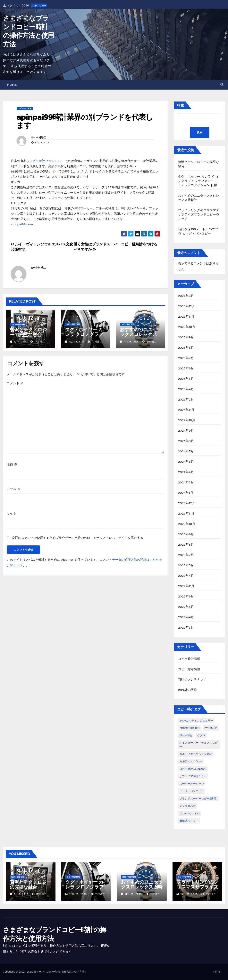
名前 (12, 464)
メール (14, 489)
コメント (15, 383)
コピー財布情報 (189, 669)
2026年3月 (186, 296)
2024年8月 (186, 441)
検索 (181, 105)
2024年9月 (186, 431)
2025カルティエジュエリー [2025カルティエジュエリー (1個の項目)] (196, 720)
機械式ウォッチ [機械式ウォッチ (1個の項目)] (189, 821)
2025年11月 (186, 317)
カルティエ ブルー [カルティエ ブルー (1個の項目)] (191, 761)
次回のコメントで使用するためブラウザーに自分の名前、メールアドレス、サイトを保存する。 (79, 538)
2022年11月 (186, 586)
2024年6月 (186, 462)
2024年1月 (186, 493)
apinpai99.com (22, 224)
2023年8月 (186, 545)
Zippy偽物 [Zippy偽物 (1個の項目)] (186, 735)
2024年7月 (186, 451)
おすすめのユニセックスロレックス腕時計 (138, 334)
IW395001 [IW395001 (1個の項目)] (211, 728)
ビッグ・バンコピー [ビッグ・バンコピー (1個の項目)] (192, 791)
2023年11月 (186, 513)
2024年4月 (186, 472)
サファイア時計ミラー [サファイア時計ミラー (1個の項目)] (193, 776)
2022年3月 (186, 627)
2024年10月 (187, 420)
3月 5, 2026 (21, 894)
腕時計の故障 (187, 690)
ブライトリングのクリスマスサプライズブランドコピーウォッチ (199, 214)
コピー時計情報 (25, 108)
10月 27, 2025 (189, 894)
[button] (222, 85)
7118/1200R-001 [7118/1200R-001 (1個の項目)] (189, 728)
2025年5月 (186, 379)
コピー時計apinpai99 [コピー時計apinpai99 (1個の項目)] (193, 769)
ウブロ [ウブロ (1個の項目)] (201, 735)
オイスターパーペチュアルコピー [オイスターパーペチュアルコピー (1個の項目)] (198, 745)
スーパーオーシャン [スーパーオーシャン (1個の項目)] (192, 784)
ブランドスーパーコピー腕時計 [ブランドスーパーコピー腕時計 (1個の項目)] (198, 799)
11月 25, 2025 (133, 894)
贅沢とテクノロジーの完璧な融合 (28, 332)
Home (12, 85)
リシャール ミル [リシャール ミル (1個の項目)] (189, 813)
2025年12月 (186, 306)
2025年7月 (186, 358)
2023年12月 (186, 503)
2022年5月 (186, 607)
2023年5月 (186, 565)
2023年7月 (186, 555)
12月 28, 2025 (78, 894)
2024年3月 (186, 482)
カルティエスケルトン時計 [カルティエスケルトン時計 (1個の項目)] (196, 754)
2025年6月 (186, 368)
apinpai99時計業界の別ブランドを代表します (85, 121)
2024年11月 (186, 410)
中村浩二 (41, 137)
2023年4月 (186, 576)
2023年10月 (187, 524)
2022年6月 (186, 596)
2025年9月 (186, 337)
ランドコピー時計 (49, 972)
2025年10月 (187, 327)
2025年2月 (186, 399)
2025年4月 (186, 389)
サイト (12, 513)
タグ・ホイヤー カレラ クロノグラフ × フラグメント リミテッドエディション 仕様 (198, 181)
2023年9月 (186, 534)
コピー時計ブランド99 (46, 161)
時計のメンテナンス (192, 680)
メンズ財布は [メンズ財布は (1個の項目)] (188, 806)
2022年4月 (186, 617)
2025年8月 (186, 348)
